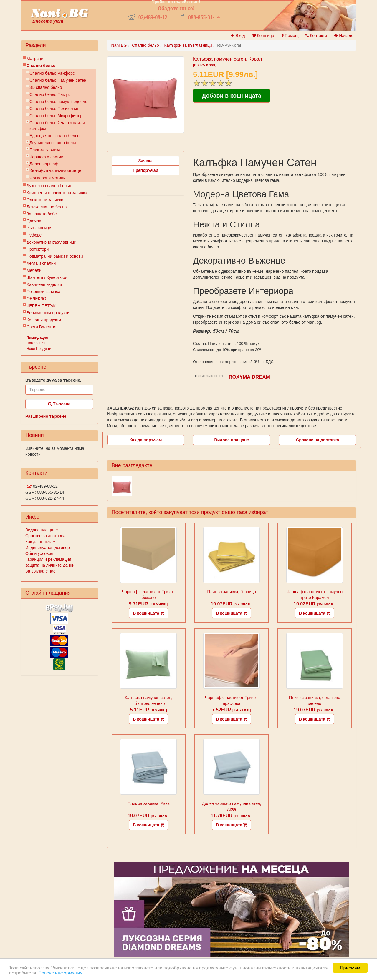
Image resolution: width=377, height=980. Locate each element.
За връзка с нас (40, 571)
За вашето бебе (42, 214)
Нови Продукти (39, 349)
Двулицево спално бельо (53, 143)
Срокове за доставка (45, 536)
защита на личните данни (50, 565)
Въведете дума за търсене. (53, 380)
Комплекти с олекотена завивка (57, 193)
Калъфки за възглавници (55, 171)
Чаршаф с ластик (46, 157)
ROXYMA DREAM (249, 377)
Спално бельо (41, 66)
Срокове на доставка (318, 440)
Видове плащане (42, 530)
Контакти (316, 36)
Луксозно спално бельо (49, 186)
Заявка (145, 161)
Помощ (290, 36)
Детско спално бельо (47, 207)
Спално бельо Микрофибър (56, 116)
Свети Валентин (42, 327)
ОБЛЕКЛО (36, 299)
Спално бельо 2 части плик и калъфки (57, 126)
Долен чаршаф (44, 164)
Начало (344, 36)
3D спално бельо (46, 87)
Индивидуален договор (48, 548)
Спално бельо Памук (49, 94)
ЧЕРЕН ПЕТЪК (41, 306)
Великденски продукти (48, 313)
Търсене (59, 404)
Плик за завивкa (45, 150)
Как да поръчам (40, 542)
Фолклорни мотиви (48, 178)
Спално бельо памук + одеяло (58, 102)
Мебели (34, 270)
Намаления (36, 343)
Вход (238, 36)
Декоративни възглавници (51, 242)
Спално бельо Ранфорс (52, 73)
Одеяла (34, 221)
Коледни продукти (44, 320)
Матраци (35, 59)
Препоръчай (145, 170)
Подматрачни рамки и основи (55, 256)
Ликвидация (37, 337)
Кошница (263, 36)
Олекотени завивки (45, 200)
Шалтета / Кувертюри (47, 277)
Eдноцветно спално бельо (54, 136)
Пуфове (34, 235)
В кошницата (148, 613)
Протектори (38, 249)
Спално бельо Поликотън (54, 109)
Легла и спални (41, 263)
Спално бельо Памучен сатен (58, 80)
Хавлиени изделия (44, 284)
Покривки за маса (43, 292)
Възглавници (39, 228)
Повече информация (60, 974)
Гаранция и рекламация (48, 559)
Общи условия (39, 553)
